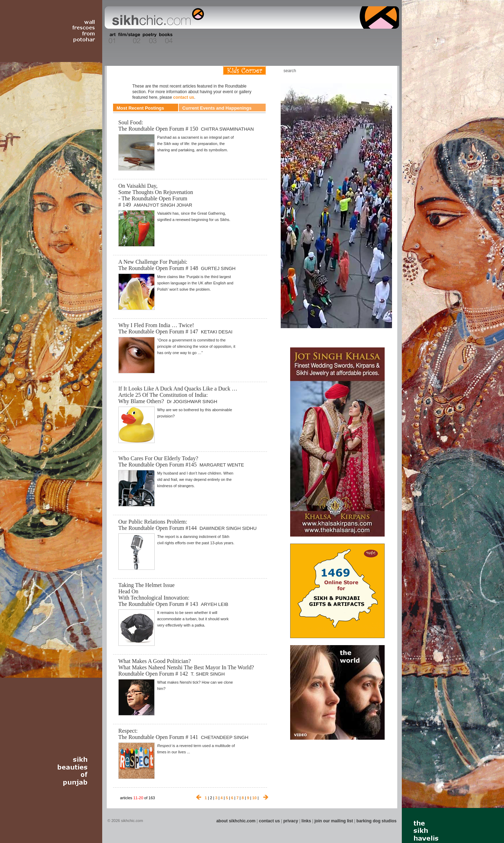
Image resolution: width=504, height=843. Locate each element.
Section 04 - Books (165, 38)
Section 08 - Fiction (235, 38)
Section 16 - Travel (386, 38)
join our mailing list (334, 821)
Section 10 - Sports (268, 38)
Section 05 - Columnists (187, 38)
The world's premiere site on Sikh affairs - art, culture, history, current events (156, 18)
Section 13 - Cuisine (321, 38)
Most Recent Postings (140, 108)
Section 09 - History (251, 38)
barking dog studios (376, 821)
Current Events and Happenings (217, 108)
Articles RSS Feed (385, 71)
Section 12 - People (304, 38)
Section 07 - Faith (221, 38)
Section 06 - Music (207, 38)
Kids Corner (244, 71)
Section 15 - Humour (369, 38)
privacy (291, 821)
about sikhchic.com (236, 821)
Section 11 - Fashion (286, 38)
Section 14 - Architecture (345, 38)
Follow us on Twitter (374, 71)
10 (254, 798)
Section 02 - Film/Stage (128, 38)
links (306, 821)
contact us (184, 97)
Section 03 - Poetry (149, 38)
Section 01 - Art (110, 38)
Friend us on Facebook (364, 71)
